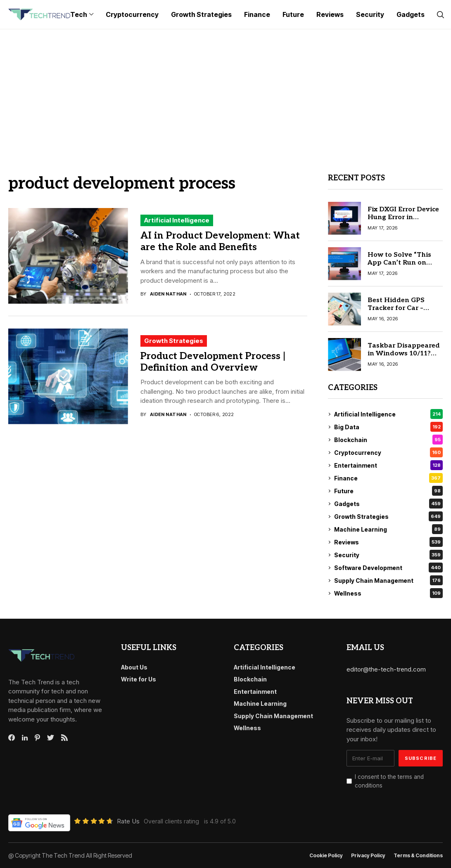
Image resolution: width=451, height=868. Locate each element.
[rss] (64, 738)
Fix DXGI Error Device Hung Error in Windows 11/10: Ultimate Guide (403, 221)
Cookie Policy (326, 856)
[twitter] (51, 738)
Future (388, 491)
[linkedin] (25, 738)
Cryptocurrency (388, 452)
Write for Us (139, 679)
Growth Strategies (174, 341)
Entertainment (388, 465)
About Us (134, 667)
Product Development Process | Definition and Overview (213, 362)
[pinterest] (37, 738)
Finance (388, 478)
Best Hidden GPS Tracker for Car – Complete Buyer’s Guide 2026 (397, 312)
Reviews (388, 542)
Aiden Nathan (168, 294)
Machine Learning (388, 529)
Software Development (388, 568)
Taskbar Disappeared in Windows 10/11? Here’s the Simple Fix (404, 354)
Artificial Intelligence (177, 220)
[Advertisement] (225, 91)
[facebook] (12, 738)
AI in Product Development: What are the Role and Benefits (220, 241)
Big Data (388, 427)
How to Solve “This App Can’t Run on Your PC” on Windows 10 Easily (404, 267)
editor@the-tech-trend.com (386, 669)
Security (388, 555)
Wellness (388, 593)
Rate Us (128, 821)
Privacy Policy (368, 856)
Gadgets (388, 504)
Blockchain (388, 440)
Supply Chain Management (388, 580)
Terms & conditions (418, 856)
